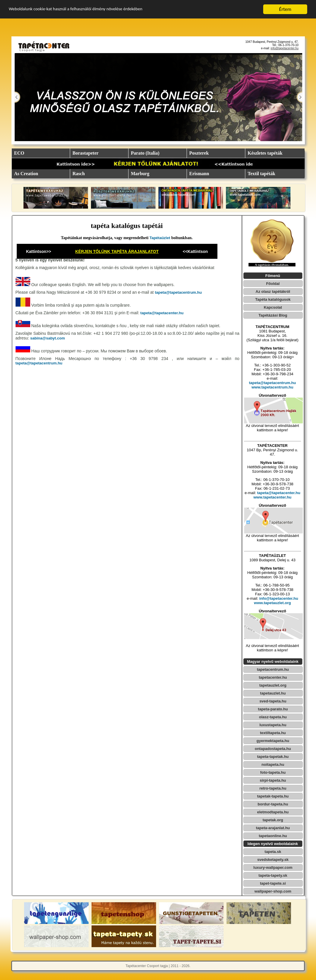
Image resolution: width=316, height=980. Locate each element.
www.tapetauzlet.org (273, 603)
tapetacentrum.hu (273, 669)
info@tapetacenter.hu (284, 48)
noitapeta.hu (273, 764)
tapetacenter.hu (273, 677)
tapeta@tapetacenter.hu (162, 313)
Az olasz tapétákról (273, 292)
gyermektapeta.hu (273, 741)
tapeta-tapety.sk (273, 875)
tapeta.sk (273, 852)
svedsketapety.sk (273, 860)
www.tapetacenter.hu (273, 497)
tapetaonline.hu (273, 836)
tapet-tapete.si (273, 883)
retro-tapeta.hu (273, 788)
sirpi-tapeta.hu (273, 780)
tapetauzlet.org (273, 685)
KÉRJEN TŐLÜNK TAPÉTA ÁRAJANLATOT (117, 251)
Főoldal (273, 284)
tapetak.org (273, 820)
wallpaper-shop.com (273, 891)
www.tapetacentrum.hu (272, 387)
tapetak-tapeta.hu (273, 796)
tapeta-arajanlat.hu (273, 828)
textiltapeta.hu (273, 733)
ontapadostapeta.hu (273, 749)
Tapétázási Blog (273, 315)
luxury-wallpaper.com (273, 867)
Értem (285, 9)
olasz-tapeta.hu (273, 717)
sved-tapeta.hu (273, 701)
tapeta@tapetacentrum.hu (178, 292)
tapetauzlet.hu (273, 693)
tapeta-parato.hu (273, 709)
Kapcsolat (273, 307)
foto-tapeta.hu (273, 772)
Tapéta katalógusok (273, 299)
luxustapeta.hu (273, 725)
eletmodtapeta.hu (273, 812)
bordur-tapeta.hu (273, 804)
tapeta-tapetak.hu (273, 757)
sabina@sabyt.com (48, 338)
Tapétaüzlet (160, 238)
